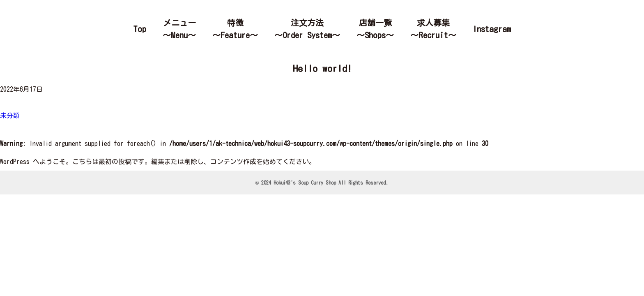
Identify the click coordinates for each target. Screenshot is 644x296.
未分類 (10, 116)
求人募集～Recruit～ (433, 29)
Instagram (492, 29)
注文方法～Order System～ (307, 29)
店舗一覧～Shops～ (375, 29)
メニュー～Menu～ (179, 29)
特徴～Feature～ (235, 29)
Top (140, 29)
